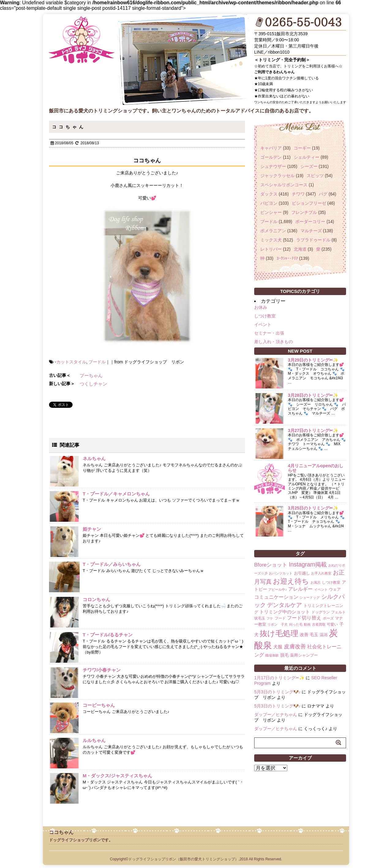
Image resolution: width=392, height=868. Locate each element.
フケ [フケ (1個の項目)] (270, 618)
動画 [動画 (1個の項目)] (307, 624)
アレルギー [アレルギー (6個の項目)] (300, 589)
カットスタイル (71, 362)
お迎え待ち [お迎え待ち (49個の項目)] (291, 581)
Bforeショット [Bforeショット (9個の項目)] (271, 565)
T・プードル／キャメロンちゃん (116, 494)
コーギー (302, 148)
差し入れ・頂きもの (273, 342)
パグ (323, 194)
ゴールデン (271, 157)
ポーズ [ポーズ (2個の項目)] (328, 618)
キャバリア (271, 148)
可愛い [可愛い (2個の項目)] (332, 624)
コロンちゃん (96, 599)
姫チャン (92, 529)
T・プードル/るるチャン (108, 635)
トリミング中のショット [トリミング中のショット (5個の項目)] (285, 612)
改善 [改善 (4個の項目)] (304, 635)
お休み (261, 307)
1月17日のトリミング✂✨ (279, 678)
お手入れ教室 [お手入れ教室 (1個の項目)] (321, 573)
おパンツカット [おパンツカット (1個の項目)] (281, 573)
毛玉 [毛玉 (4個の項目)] (314, 635)
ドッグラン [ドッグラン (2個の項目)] (321, 612)
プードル (97, 362)
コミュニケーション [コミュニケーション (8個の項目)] (276, 597)
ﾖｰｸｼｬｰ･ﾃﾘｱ (287, 258)
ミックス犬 (271, 240)
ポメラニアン (273, 231)
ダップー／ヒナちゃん (276, 714)
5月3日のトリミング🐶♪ (277, 692)
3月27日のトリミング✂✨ (313, 430)
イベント (263, 324)
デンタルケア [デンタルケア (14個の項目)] (285, 605)
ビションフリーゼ (309, 203)
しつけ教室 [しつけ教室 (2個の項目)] (331, 582)
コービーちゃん (99, 705)
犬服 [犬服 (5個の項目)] (278, 647)
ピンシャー (271, 212)
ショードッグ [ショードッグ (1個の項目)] (310, 597)
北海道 (300, 249)
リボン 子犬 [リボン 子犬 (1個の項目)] (277, 624)
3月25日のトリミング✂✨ (313, 508)
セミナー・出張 (269, 333)
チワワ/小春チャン (102, 670)
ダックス (269, 194)
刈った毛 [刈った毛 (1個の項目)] (296, 624)
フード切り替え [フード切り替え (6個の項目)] (304, 618)
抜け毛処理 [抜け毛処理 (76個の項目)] (279, 633)
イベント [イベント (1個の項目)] (321, 589)
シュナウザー (273, 166)
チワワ (298, 194)
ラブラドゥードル (313, 240)
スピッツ (315, 176)
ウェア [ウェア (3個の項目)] (335, 589)
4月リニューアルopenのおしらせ (316, 468)
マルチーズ (311, 231)
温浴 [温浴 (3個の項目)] (324, 635)
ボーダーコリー (310, 222)
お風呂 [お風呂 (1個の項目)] (316, 582)
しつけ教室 (265, 316)
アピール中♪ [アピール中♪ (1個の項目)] (277, 589)
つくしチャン (93, 384)
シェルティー (307, 157)
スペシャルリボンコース (284, 185)
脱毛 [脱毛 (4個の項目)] (285, 655)
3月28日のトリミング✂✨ (313, 395)
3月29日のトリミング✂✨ (313, 360)
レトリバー (271, 249)
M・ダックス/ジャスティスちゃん (117, 776)
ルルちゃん (94, 740)
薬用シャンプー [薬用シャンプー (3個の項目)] (304, 655)
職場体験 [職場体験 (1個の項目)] (272, 655)
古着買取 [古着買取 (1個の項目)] (319, 624)
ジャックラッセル (277, 176)
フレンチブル (304, 212)
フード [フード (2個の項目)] (280, 618)
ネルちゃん (94, 459)
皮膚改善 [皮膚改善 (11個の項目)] (295, 646)
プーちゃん (91, 375)
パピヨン (269, 203)
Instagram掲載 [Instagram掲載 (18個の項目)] (308, 564)
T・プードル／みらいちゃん (112, 564)
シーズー (309, 166)
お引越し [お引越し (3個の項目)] (302, 573)
